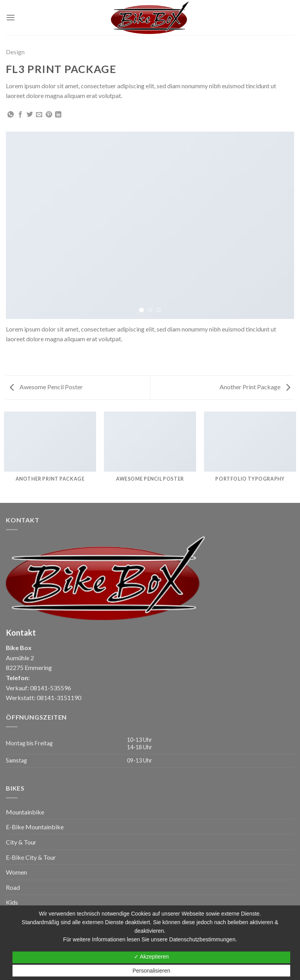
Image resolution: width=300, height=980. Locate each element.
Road (13, 887)
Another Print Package (255, 387)
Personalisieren (151, 971)
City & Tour (21, 842)
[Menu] (11, 17)
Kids (12, 902)
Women (16, 872)
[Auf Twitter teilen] (30, 115)
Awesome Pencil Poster (46, 387)
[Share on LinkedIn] (58, 115)
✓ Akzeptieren (151, 957)
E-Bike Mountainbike (35, 827)
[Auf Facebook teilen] (20, 115)
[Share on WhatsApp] (11, 115)
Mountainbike (25, 812)
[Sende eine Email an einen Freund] (39, 115)
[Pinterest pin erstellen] (49, 115)
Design (15, 52)
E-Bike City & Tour (31, 857)
